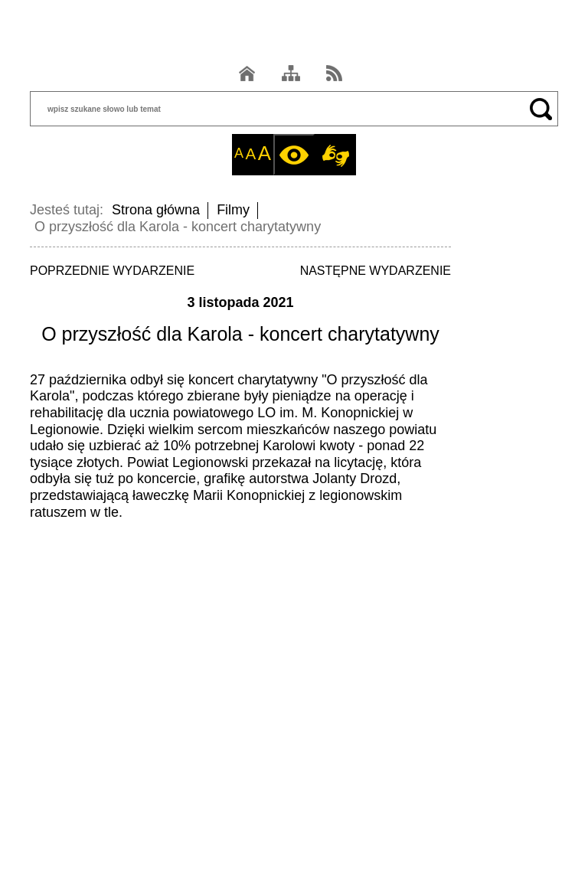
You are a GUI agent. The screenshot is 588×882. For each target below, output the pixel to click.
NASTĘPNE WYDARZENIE (376, 271)
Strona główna (156, 210)
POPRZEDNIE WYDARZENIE (112, 271)
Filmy (233, 210)
